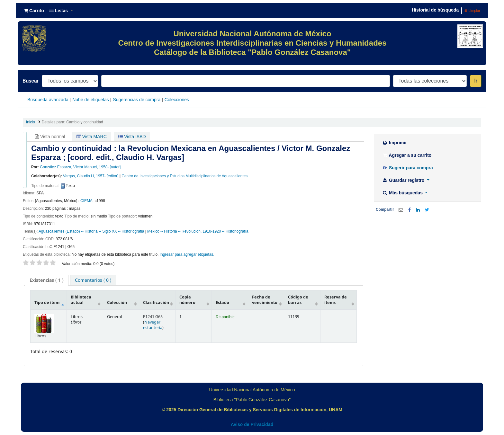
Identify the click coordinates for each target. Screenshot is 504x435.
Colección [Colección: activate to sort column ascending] (117, 302)
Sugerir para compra (407, 168)
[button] (34, 11)
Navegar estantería (153, 325)
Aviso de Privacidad (252, 424)
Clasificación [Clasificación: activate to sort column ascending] (156, 302)
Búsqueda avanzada (48, 100)
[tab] (47, 280)
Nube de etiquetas (91, 100)
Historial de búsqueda (435, 10)
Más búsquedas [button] (403, 193)
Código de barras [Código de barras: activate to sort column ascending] (298, 300)
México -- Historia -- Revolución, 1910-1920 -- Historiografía (198, 231)
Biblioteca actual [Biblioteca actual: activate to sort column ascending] (81, 300)
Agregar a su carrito (407, 155)
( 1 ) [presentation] (47, 280)
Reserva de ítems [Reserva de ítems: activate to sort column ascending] (336, 300)
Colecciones (177, 100)
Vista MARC (92, 137)
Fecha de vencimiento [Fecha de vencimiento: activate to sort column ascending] (265, 300)
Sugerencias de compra (137, 100)
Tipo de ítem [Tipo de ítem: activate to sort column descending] (47, 302)
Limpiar (472, 11)
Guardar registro (404, 180)
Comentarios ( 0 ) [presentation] (93, 280)
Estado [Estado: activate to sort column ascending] (222, 302)
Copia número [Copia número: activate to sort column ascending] (187, 300)
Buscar (31, 81)
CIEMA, (87, 201)
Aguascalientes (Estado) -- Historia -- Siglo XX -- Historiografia (91, 231)
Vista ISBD (132, 137)
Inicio (31, 122)
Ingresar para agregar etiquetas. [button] (187, 254)
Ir (476, 81)
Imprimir (394, 143)
